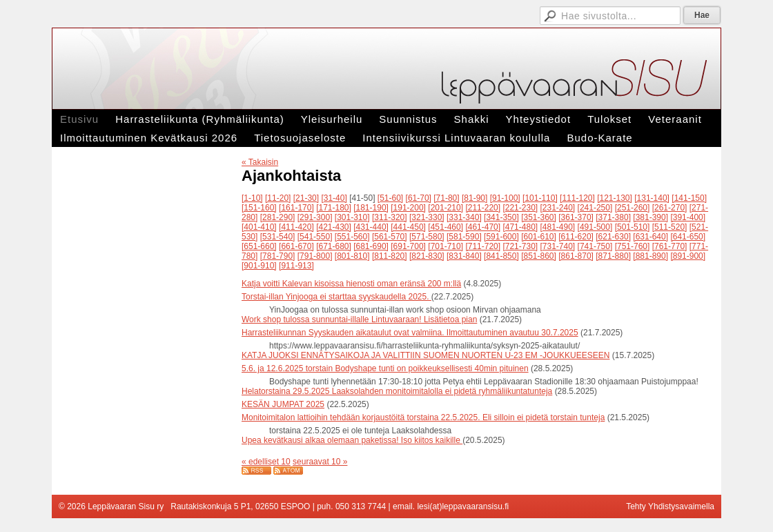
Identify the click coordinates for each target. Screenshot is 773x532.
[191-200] (408, 208)
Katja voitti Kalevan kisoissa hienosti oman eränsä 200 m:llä (351, 284)
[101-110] (540, 198)
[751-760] (633, 246)
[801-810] (352, 256)
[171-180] (334, 208)
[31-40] (334, 198)
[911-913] (296, 266)
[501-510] (633, 227)
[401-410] (259, 227)
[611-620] (576, 237)
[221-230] (520, 208)
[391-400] (688, 217)
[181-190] (371, 208)
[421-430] (334, 227)
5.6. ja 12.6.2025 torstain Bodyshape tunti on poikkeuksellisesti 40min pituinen (385, 368)
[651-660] (259, 246)
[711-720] (483, 246)
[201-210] (446, 208)
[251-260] (633, 208)
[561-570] (390, 237)
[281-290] (278, 217)
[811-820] (390, 256)
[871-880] (613, 256)
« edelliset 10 (266, 462)
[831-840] (464, 256)
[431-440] (371, 227)
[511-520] (670, 227)
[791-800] (315, 256)
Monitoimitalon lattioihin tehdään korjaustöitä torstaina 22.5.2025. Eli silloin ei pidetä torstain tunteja (423, 417)
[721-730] (520, 246)
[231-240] (558, 208)
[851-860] (539, 256)
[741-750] (595, 246)
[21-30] (306, 198)
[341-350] (501, 217)
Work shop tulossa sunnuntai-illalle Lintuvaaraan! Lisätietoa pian (359, 319)
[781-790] (278, 256)
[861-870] (576, 256)
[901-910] (259, 266)
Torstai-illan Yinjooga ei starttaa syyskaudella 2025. (336, 297)
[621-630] (613, 237)
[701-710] (446, 246)
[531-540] (278, 237)
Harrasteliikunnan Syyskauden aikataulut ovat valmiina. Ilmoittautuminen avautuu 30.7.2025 (410, 333)
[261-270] (670, 208)
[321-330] (427, 217)
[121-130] (615, 198)
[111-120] (577, 198)
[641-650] (688, 237)
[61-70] (419, 198)
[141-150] (689, 198)
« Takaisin (260, 162)
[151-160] (259, 208)
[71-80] (446, 198)
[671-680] (334, 246)
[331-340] (464, 217)
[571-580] (427, 237)
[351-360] (539, 217)
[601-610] (539, 237)
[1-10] (252, 198)
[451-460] (446, 227)
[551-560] (352, 237)
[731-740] (558, 246)
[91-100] (505, 198)
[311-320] (390, 217)
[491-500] (595, 227)
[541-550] (315, 237)
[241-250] (595, 208)
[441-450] (408, 227)
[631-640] (650, 237)
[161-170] (296, 208)
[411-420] (296, 227)
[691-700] (408, 246)
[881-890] (650, 256)
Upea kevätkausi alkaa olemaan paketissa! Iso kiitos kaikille (352, 440)
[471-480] (520, 227)
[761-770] (670, 246)
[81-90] (474, 198)
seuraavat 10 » (320, 462)
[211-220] (483, 208)
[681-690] (371, 246)
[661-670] (296, 246)
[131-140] (652, 198)
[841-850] (501, 256)
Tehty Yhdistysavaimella (670, 506)
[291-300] (315, 217)
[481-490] (558, 227)
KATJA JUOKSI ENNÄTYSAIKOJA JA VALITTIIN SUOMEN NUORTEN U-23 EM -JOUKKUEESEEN (425, 355)
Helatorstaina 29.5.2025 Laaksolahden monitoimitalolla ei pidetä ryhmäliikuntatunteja (397, 391)
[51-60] (390, 198)
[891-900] (688, 256)
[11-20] (278, 198)
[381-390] (650, 217)
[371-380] (613, 217)
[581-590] (464, 237)
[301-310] (352, 217)
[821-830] (427, 256)
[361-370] (576, 217)
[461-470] (483, 227)
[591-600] (501, 237)
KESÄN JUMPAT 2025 (283, 404)
